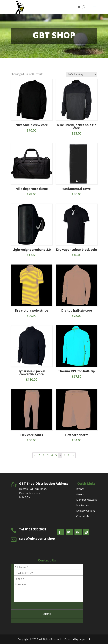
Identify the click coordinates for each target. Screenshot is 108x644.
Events (80, 494)
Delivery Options (86, 511)
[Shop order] (82, 74)
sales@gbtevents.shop (37, 538)
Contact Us (83, 516)
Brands (80, 489)
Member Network (86, 500)
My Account (83, 505)
